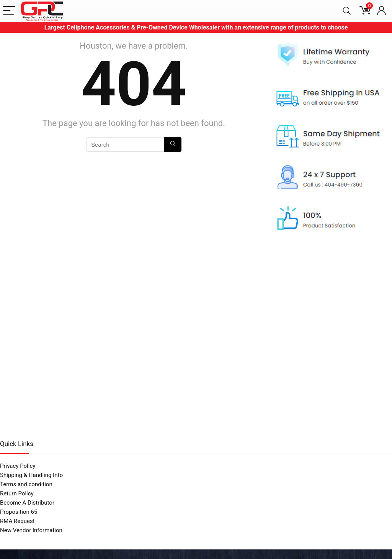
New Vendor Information (31, 530)
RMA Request (17, 521)
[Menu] (9, 11)
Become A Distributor (27, 503)
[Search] (347, 11)
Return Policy (17, 493)
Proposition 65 (19, 512)
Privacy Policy (18, 466)
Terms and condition (26, 484)
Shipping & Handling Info (31, 475)
